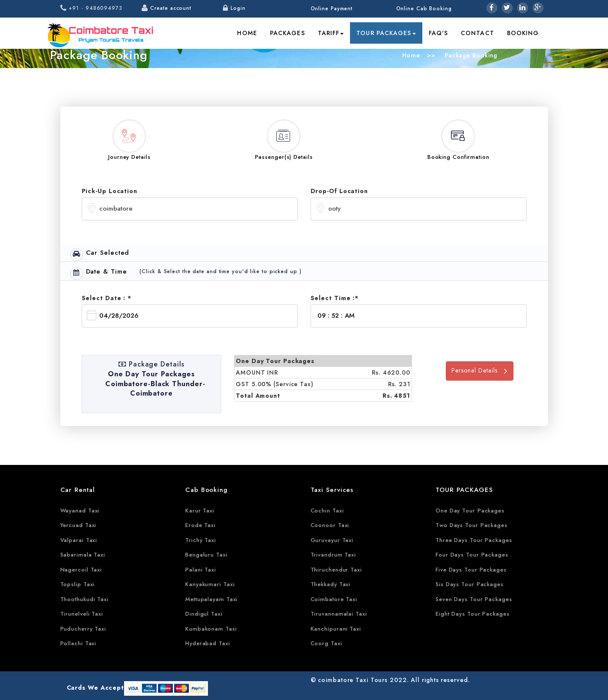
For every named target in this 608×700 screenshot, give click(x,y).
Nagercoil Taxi (81, 570)
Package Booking (470, 55)
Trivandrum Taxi (334, 555)
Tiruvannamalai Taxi (339, 614)
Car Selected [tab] (100, 255)
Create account (171, 8)
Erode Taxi (200, 525)
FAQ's (439, 33)
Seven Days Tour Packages (474, 599)
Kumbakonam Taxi (211, 629)
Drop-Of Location (339, 191)
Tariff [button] (331, 33)
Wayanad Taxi (80, 511)
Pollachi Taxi (79, 643)
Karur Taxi (200, 511)
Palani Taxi (201, 570)
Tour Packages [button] (386, 33)
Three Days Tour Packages (474, 540)
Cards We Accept (96, 688)
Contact (478, 33)
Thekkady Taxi (331, 584)
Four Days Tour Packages (472, 555)
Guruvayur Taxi (332, 540)
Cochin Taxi (327, 511)
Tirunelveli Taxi (82, 614)
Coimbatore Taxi (334, 599)
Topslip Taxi (78, 584)
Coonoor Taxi (330, 525)
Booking (523, 33)
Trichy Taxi (201, 540)
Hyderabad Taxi (208, 643)
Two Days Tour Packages (472, 525)
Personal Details (480, 371)
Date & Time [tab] (99, 273)
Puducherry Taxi (83, 629)
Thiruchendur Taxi (336, 570)
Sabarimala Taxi (83, 555)
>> (431, 55)
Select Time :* (335, 298)
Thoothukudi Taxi (85, 599)
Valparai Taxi (79, 540)
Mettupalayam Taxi (211, 599)
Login (238, 8)
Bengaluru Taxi (206, 555)
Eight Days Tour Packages (473, 614)
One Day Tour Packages (470, 511)
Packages (288, 33)
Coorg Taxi (326, 643)
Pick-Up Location (110, 191)
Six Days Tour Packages (470, 584)
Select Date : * (107, 298)
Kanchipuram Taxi (336, 629)
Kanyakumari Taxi (210, 584)
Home (247, 33)
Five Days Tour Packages (471, 570)
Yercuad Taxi (79, 525)
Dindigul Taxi (204, 614)
